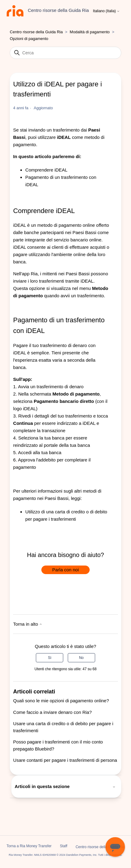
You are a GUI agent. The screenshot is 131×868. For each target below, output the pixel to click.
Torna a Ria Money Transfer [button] (29, 846)
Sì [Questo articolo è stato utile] (50, 658)
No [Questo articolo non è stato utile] (81, 658)
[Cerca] (65, 53)
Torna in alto (28, 624)
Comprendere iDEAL (46, 170)
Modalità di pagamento (90, 32)
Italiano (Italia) (107, 11)
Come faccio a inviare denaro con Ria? (52, 712)
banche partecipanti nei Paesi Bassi (60, 232)
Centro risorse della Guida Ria (36, 32)
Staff (64, 846)
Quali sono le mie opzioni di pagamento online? (61, 701)
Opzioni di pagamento (29, 39)
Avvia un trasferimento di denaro (51, 387)
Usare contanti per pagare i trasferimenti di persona (65, 760)
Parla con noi (66, 570)
